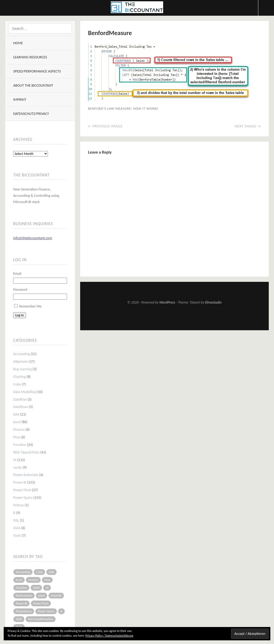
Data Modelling (24, 392)
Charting (19, 377)
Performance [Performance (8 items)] (24, 596)
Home (18, 43)
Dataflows (20, 407)
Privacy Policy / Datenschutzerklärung (109, 636)
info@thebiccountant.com (33, 238)
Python (18, 505)
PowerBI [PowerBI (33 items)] (56, 596)
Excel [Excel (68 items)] (19, 580)
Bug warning (22, 369)
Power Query (23, 498)
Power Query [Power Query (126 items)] (46, 611)
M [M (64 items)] (47, 588)
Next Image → (248, 126)
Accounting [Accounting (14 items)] (23, 572)
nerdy (17, 467)
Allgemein (21, 362)
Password (20, 290)
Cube (17, 384)
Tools (17, 536)
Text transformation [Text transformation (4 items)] (41, 619)
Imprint (20, 100)
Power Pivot (22, 490)
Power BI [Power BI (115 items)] (21, 603)
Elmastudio (213, 302)
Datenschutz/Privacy (31, 114)
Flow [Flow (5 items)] (47, 580)
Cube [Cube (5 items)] (39, 572)
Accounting (21, 354)
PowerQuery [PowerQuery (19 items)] (24, 611)
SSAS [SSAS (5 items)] (19, 619)
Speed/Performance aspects (37, 71)
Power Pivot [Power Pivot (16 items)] (41, 603)
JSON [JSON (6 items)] (36, 588)
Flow (17, 437)
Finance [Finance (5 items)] (33, 580)
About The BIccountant (33, 85)
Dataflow (20, 399)
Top (174, 317)
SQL (16, 520)
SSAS (17, 528)
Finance (19, 430)
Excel (17, 422)
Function (20, 445)
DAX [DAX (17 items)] (51, 572)
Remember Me (31, 306)
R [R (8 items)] (61, 611)
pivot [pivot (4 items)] (42, 596)
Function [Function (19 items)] (21, 588)
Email (17, 274)
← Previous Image (105, 126)
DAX (16, 414)
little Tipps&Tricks (26, 452)
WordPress (167, 302)
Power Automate (26, 475)
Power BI (20, 482)
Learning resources (30, 57)
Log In (19, 315)
